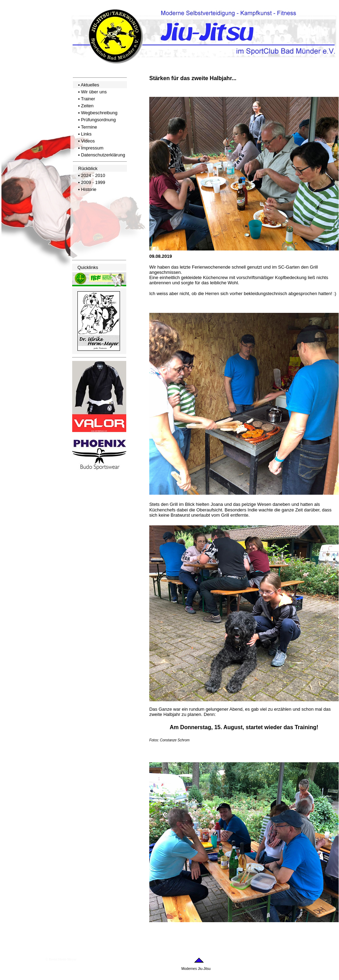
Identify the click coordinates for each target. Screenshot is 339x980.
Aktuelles (90, 85)
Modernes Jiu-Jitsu (196, 969)
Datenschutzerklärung (103, 155)
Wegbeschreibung (99, 113)
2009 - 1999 (93, 182)
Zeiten (87, 106)
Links (86, 134)
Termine (89, 127)
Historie (89, 189)
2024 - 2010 (93, 175)
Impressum (92, 148)
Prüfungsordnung (98, 120)
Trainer (88, 99)
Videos (88, 141)
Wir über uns (94, 92)
